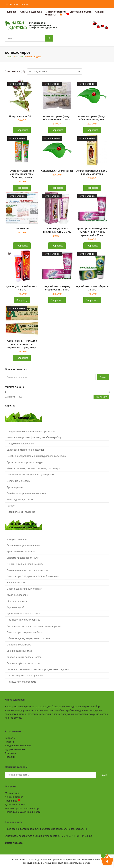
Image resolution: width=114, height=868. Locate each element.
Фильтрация (101, 397)
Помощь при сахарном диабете (24, 632)
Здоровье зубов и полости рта (24, 663)
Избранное (13, 801)
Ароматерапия (15, 487)
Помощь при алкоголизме (22, 682)
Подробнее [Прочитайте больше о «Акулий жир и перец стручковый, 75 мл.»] (57, 300)
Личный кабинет (14, 797)
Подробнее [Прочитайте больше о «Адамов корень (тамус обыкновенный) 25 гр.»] (57, 130)
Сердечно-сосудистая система (24, 545)
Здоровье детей (16, 607)
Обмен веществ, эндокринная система (28, 638)
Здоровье (10, 738)
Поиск (103, 377)
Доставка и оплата (15, 804)
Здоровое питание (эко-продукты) (26, 450)
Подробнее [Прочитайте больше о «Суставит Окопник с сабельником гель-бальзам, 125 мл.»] (22, 188)
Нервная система (17, 582)
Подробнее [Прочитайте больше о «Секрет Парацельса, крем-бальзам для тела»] (92, 188)
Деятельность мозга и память (23, 613)
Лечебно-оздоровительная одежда (26, 493)
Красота (9, 742)
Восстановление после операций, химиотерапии (34, 626)
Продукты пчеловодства (20, 444)
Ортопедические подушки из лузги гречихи (31, 474)
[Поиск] (49, 38)
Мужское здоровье (17, 595)
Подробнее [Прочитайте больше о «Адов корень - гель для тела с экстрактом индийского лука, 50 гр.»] (22, 358)
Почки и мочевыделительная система (28, 570)
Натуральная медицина (18, 745)
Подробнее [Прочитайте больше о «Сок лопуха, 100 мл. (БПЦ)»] (57, 188)
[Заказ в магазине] (55, 72)
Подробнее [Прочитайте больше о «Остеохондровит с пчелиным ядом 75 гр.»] (57, 246)
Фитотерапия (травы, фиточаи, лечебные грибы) (34, 437)
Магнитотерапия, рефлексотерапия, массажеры (34, 468)
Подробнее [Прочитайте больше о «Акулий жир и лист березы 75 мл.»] (92, 300)
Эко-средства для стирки (21, 499)
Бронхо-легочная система (21, 551)
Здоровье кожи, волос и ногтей (24, 657)
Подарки (10, 757)
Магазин (20, 57)
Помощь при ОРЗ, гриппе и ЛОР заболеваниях (33, 576)
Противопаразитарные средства (25, 676)
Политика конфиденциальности (23, 812)
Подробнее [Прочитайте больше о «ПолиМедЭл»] (22, 246)
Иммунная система (18, 539)
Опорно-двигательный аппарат (24, 589)
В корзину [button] (22, 300)
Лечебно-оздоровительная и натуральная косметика (36, 456)
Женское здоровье (17, 601)
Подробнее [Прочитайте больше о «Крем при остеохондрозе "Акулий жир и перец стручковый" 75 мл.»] (92, 246)
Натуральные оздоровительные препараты (31, 431)
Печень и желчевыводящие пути (25, 564)
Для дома (10, 753)
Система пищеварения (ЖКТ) (23, 558)
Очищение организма (19, 645)
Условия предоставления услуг (22, 808)
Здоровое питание (15, 749)
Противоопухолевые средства (24, 620)
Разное (11, 506)
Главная (9, 57)
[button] (18, 4)
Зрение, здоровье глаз (19, 651)
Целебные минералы (19, 481)
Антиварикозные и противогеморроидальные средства (38, 669)
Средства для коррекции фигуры (25, 462)
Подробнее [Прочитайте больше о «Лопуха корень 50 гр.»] (22, 130)
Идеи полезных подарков (21, 512)
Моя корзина (12, 793)
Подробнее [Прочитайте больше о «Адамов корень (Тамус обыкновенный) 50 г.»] (92, 130)
